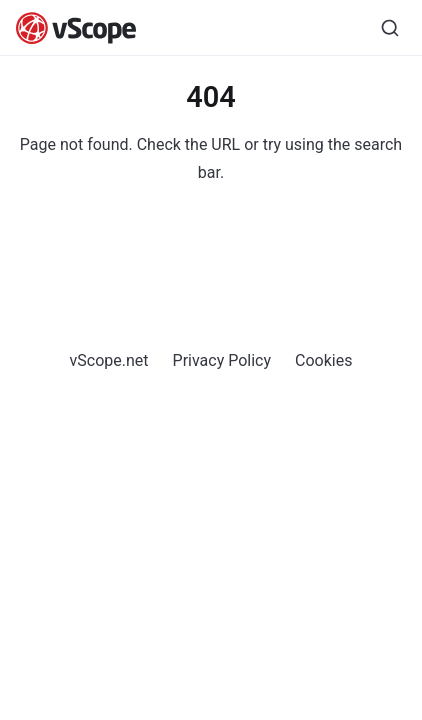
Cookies (323, 360)
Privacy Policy (222, 360)
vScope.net (109, 360)
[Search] (390, 28)
